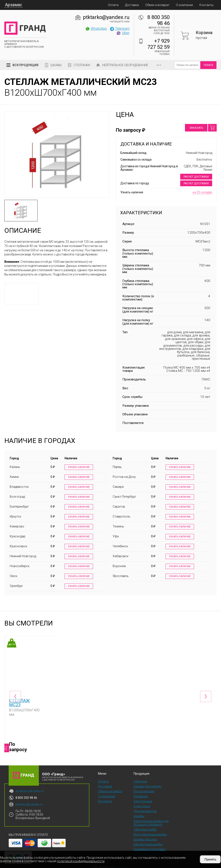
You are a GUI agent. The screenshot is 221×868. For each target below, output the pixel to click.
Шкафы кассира (145, 836)
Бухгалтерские (144, 788)
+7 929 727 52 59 (159, 44)
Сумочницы (142, 803)
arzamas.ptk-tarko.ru (30, 788)
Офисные (140, 778)
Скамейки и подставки (150, 846)
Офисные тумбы (145, 826)
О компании (184, 5)
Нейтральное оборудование (125, 65)
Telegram (120, 28)
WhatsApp (96, 28)
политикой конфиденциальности (81, 861)
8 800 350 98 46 (159, 20)
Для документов (145, 808)
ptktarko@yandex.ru (106, 17)
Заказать (196, 128)
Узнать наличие (78, 467)
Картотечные (143, 798)
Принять (210, 859)
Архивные (141, 793)
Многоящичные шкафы (150, 831)
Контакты (206, 5)
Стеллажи (82, 65)
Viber (123, 33)
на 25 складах (202, 192)
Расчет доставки (196, 177)
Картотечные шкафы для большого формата (151, 820)
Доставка (132, 5)
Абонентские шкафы (148, 841)
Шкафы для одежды (148, 783)
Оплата (113, 5)
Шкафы (56, 65)
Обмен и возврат (157, 5)
